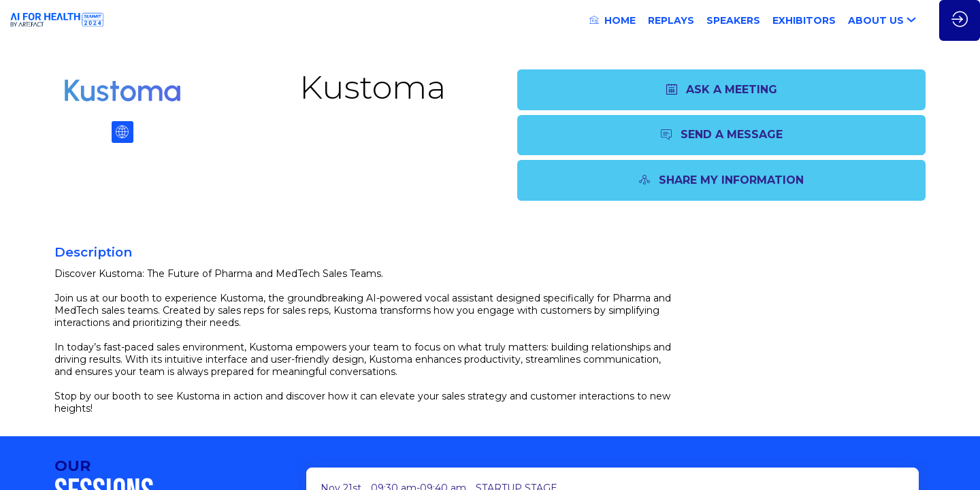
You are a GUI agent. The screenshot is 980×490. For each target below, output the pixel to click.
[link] (612, 20)
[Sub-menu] (914, 21)
